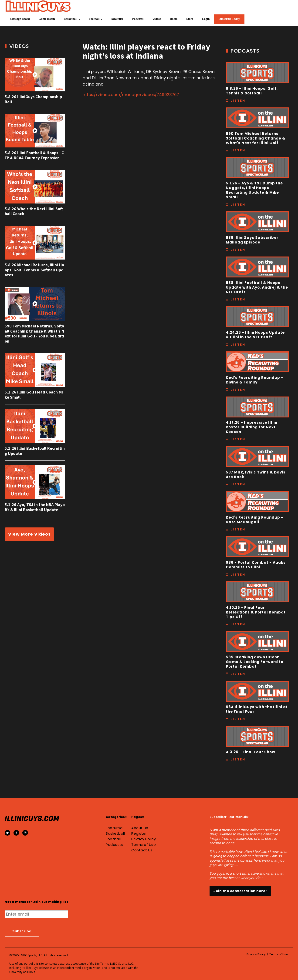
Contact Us (142, 850)
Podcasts (138, 19)
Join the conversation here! (240, 891)
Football (94, 19)
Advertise (117, 19)
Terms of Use (144, 845)
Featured (114, 828)
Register (139, 833)
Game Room (47, 19)
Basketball (71, 19)
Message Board (20, 19)
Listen (238, 101)
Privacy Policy (144, 839)
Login (206, 19)
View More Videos (29, 534)
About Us (140, 828)
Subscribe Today (229, 19)
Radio (174, 19)
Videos (157, 19)
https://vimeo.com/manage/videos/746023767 (131, 95)
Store (190, 19)
